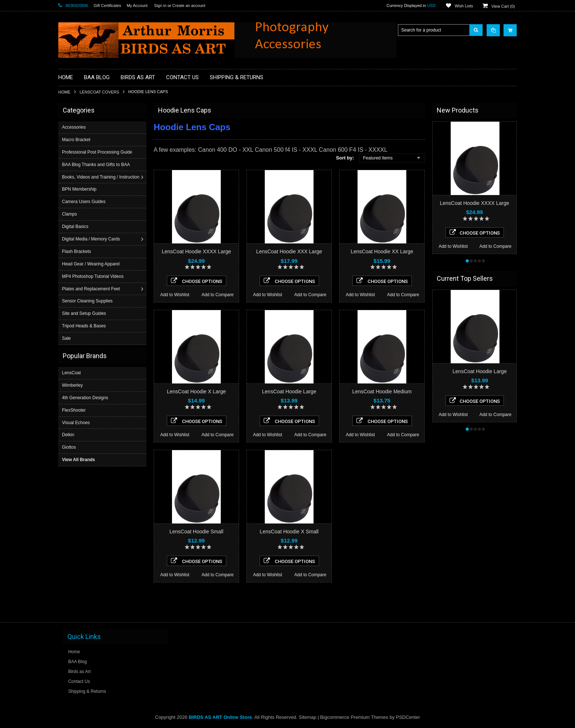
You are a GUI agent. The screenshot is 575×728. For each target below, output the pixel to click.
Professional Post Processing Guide (98, 152)
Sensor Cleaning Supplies (88, 301)
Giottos (69, 447)
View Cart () (503, 6)
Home (64, 92)
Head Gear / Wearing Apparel (91, 264)
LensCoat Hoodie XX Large (382, 251)
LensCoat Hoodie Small (196, 532)
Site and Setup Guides (85, 313)
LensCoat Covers (99, 92)
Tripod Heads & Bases (85, 326)
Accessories (75, 127)
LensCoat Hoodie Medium (382, 391)
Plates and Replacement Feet (92, 289)
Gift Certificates (107, 5)
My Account (137, 5)
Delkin (68, 434)
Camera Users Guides (85, 202)
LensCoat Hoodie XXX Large (289, 251)
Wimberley (72, 385)
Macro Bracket (77, 140)
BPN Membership (80, 189)
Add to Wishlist (175, 295)
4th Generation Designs (85, 397)
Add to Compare (218, 295)
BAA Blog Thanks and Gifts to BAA (97, 165)
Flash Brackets (77, 251)
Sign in (160, 5)
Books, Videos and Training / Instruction (101, 177)
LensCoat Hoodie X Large (196, 391)
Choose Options (197, 281)
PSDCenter (408, 717)
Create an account (189, 5)
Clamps (70, 214)
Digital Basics (76, 227)
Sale (67, 338)
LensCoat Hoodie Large (289, 391)
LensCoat (71, 372)
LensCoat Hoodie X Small (289, 532)
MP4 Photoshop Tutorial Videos (94, 276)
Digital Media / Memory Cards (92, 239)
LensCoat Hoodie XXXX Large (196, 251)
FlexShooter (74, 410)
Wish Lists (464, 6)
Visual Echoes (76, 422)
